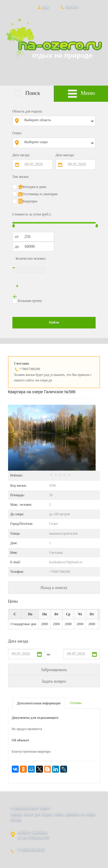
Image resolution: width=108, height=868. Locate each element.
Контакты (69, 7)
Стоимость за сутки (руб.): (32, 214)
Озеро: (17, 133)
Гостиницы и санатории (40, 194)
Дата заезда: (21, 155)
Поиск (27, 94)
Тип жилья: (21, 177)
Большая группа (30, 301)
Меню (81, 94)
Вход (42, 7)
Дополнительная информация (39, 703)
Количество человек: (31, 258)
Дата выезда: (65, 155)
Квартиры (30, 201)
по (48, 654)
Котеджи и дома (35, 187)
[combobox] (58, 121)
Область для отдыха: (28, 111)
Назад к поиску (54, 588)
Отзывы (76, 703)
